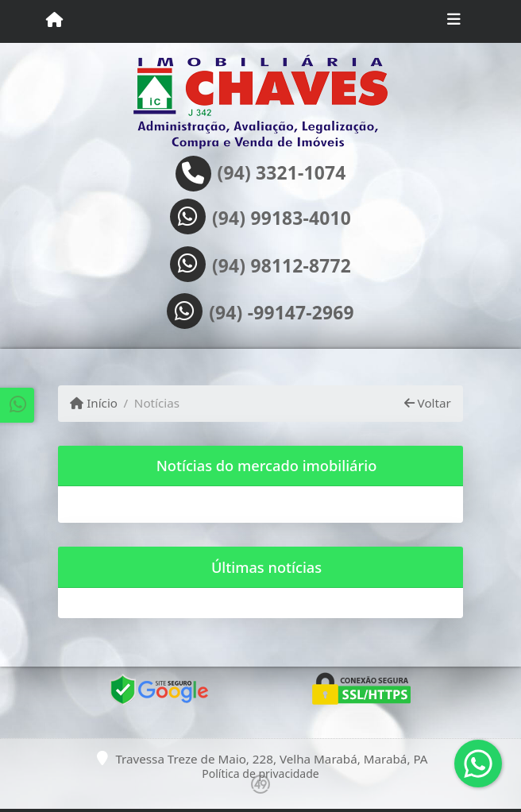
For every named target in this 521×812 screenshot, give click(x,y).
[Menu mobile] (54, 21)
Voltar (428, 403)
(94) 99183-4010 (282, 218)
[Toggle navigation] (454, 21)
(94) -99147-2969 (282, 313)
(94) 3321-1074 (282, 173)
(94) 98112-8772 (282, 266)
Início (94, 403)
